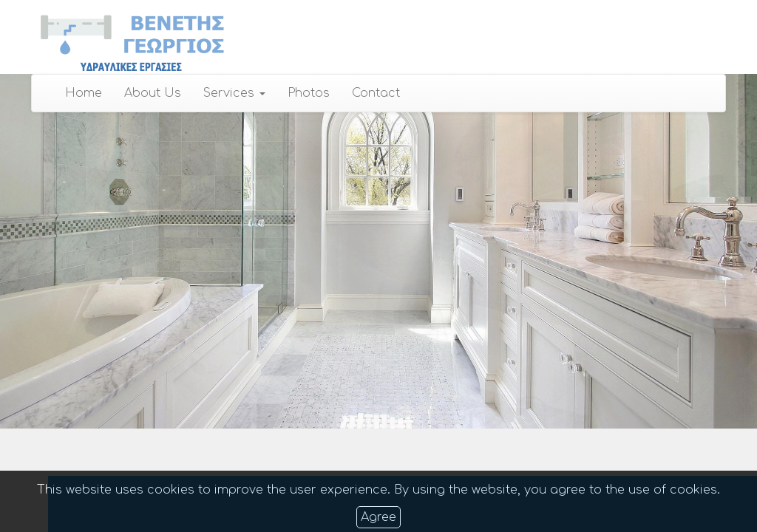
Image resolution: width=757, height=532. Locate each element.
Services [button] (234, 93)
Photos (309, 93)
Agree (378, 517)
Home (84, 93)
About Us (153, 93)
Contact (376, 93)
